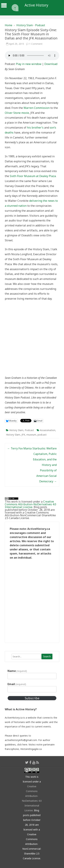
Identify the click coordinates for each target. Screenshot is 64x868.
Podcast (40, 25)
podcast (42, 435)
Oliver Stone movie (17, 113)
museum (31, 435)
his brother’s (35, 128)
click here (22, 745)
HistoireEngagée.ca (31, 749)
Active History (36, 5)
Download (51, 64)
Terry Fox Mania (19, 448)
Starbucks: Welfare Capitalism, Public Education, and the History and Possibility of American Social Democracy (45, 465)
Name (17, 671)
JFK (23, 435)
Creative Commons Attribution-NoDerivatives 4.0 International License (30, 504)
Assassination (48, 430)
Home (9, 25)
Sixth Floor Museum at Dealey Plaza (33, 176)
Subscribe (32, 698)
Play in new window (29, 64)
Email (17, 684)
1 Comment (36, 44)
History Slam (25, 25)
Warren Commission (37, 108)
